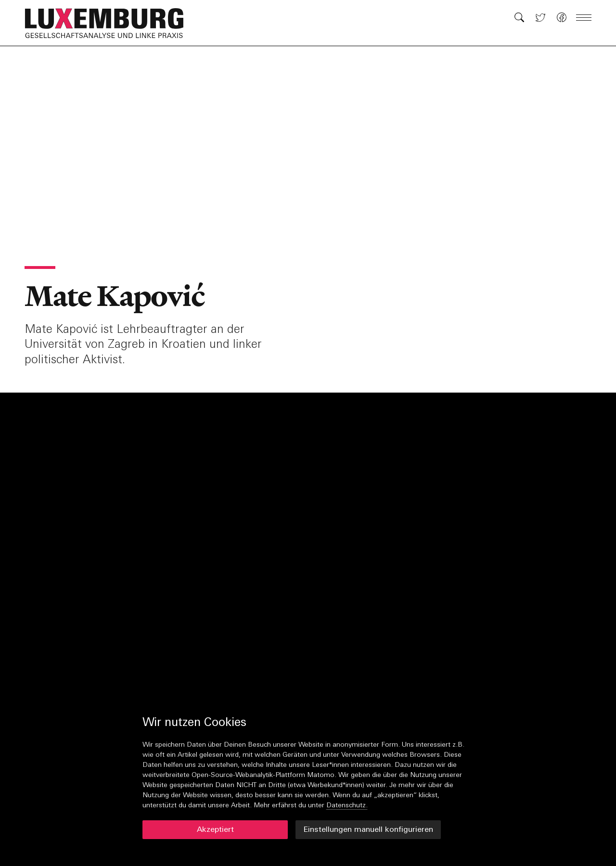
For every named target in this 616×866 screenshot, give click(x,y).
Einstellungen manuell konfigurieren (368, 830)
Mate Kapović (115, 296)
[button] (109, 23)
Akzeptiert (215, 830)
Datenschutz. (347, 806)
